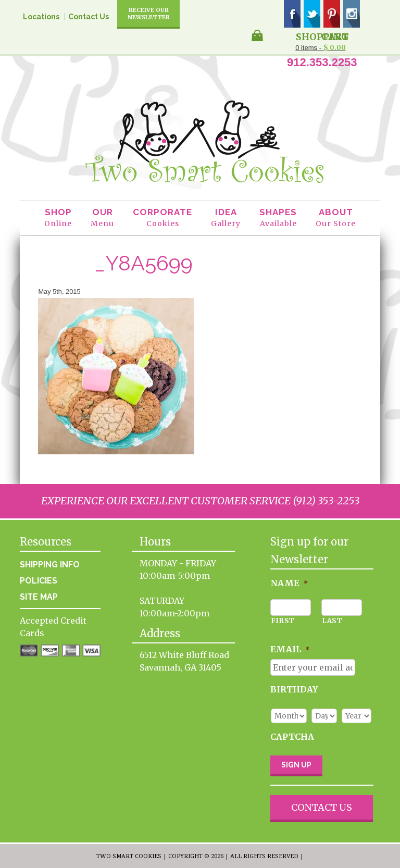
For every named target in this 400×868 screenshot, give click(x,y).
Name (289, 583)
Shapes (278, 218)
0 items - (320, 48)
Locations (41, 17)
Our (102, 218)
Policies (39, 581)
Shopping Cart (322, 36)
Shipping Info (50, 565)
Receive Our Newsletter (149, 14)
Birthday (294, 689)
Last (332, 621)
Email (290, 649)
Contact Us (89, 17)
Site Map (39, 597)
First (283, 621)
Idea (226, 218)
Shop (58, 218)
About (336, 218)
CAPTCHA (292, 737)
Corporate (162, 218)
